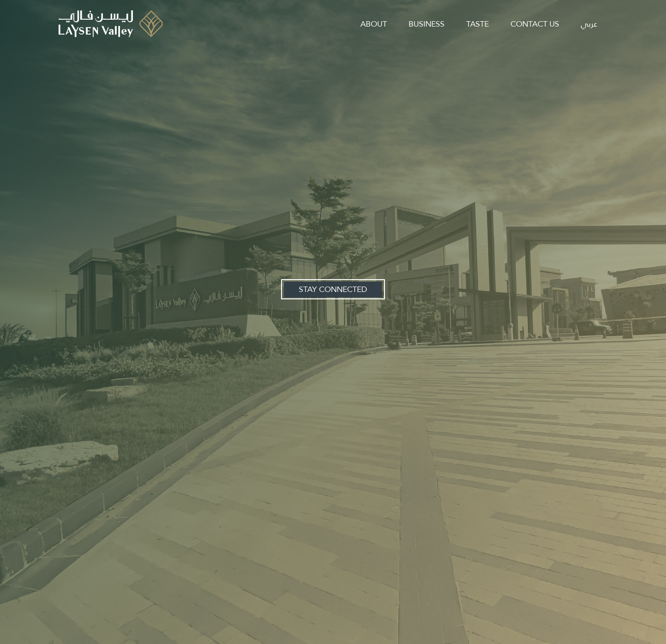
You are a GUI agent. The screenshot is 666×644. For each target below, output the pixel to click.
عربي (589, 24)
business (427, 24)
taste (477, 24)
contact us (535, 24)
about (374, 24)
